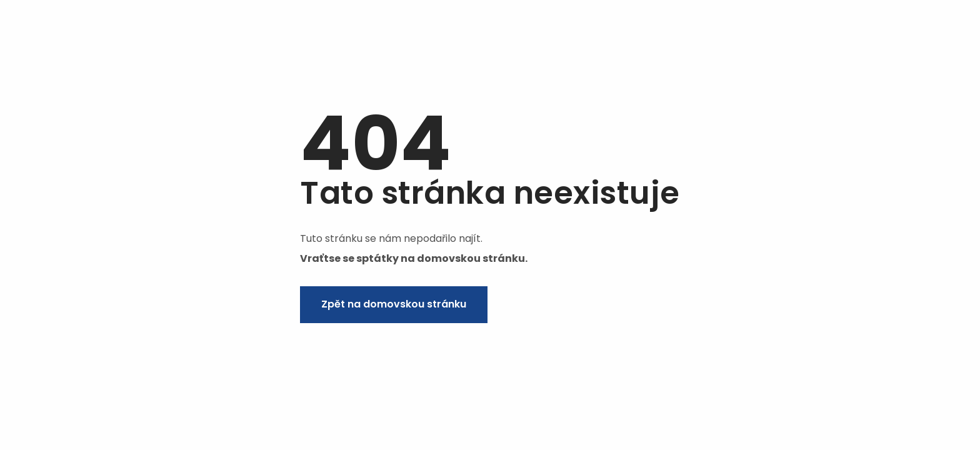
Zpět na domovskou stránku (394, 304)
